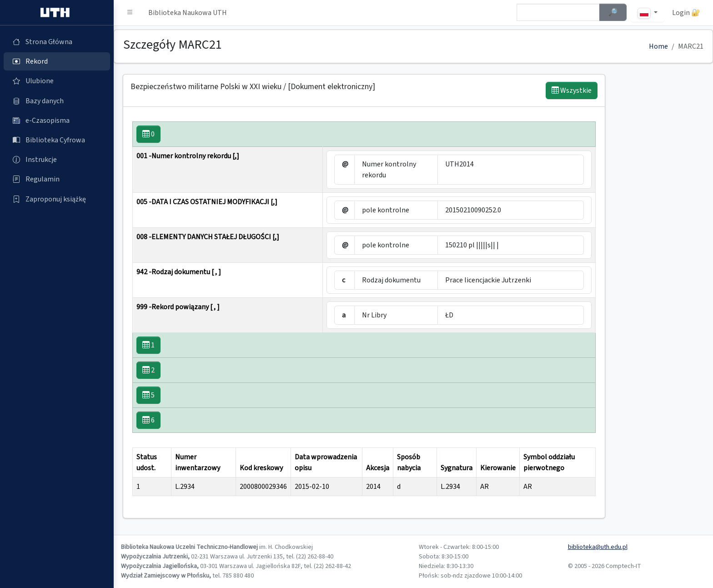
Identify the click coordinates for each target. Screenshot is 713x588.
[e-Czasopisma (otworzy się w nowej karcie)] (57, 121)
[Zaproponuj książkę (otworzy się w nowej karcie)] (57, 199)
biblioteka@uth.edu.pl (598, 547)
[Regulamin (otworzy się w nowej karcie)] (57, 179)
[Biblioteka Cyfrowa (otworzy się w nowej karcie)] (57, 140)
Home (658, 46)
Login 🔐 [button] (686, 13)
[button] (130, 13)
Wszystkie (572, 90)
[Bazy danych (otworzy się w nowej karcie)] (57, 101)
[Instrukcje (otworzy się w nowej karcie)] (57, 160)
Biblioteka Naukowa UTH (188, 13)
